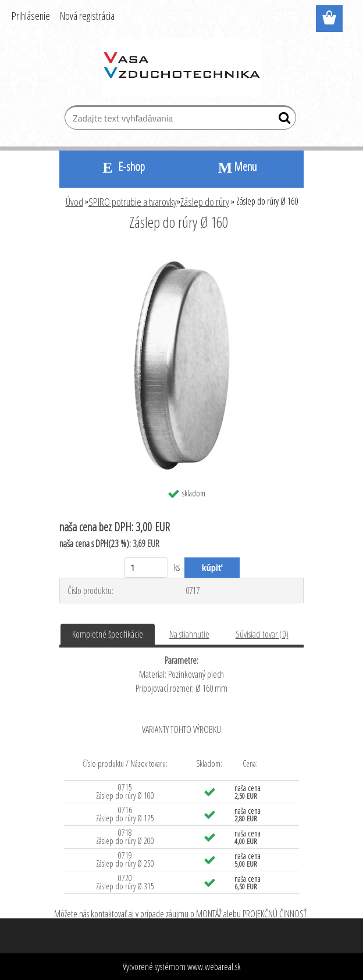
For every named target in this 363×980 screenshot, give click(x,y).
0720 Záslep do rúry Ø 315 (125, 882)
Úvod (74, 202)
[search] (282, 120)
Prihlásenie (31, 16)
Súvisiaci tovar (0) (262, 634)
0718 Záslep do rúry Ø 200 (125, 837)
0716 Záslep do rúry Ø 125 (125, 814)
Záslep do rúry (205, 202)
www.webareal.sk (214, 967)
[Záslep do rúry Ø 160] (181, 254)
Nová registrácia (87, 16)
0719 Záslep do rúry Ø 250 (125, 859)
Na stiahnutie (189, 634)
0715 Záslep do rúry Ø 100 (125, 791)
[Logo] (182, 67)
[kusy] (146, 568)
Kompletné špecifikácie (108, 634)
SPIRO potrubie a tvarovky (133, 202)
